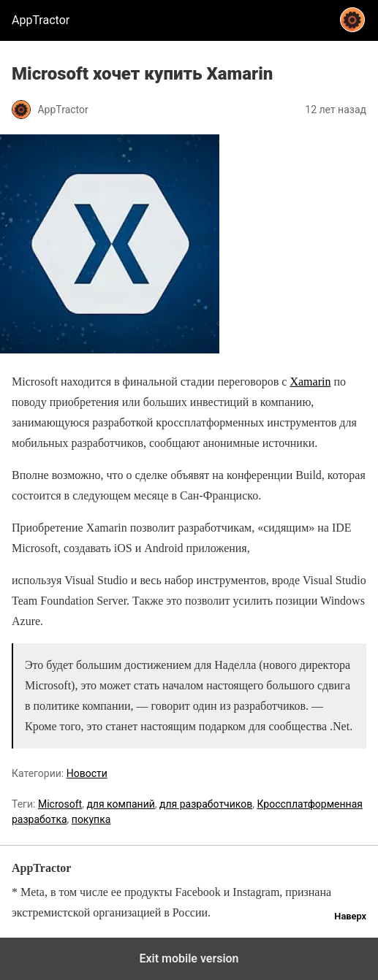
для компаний (120, 804)
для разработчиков (206, 804)
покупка (91, 819)
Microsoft (60, 804)
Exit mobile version (189, 958)
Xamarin (310, 382)
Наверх (350, 916)
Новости (87, 773)
